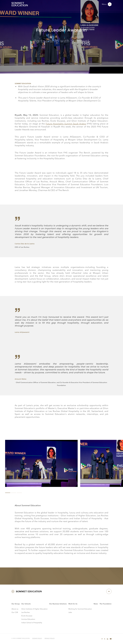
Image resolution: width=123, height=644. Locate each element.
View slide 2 (14, 493)
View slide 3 (20, 493)
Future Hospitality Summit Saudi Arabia (66, 124)
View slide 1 (8, 493)
